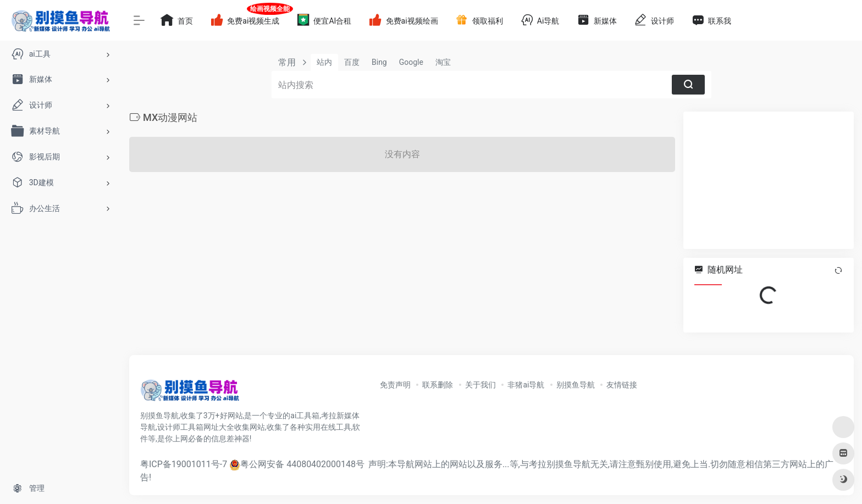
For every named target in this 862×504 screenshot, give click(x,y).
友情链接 (622, 385)
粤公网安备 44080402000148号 (302, 464)
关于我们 (480, 385)
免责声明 (395, 385)
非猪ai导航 (526, 385)
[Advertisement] (769, 180)
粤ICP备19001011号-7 (184, 464)
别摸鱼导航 (576, 385)
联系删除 (438, 385)
